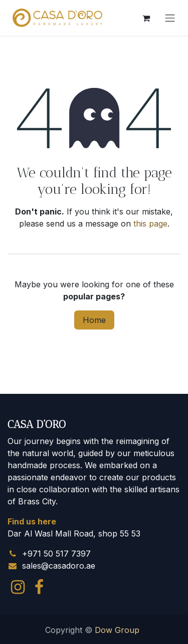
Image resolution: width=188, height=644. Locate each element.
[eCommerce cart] (146, 18)
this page (150, 224)
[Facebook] (39, 587)
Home (94, 320)
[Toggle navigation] (170, 18)
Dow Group (117, 630)
